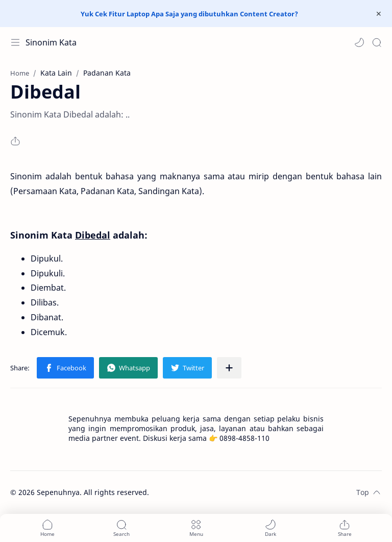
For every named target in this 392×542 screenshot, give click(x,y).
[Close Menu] (379, 14)
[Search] (377, 42)
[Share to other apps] (229, 368)
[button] (359, 42)
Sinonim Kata (51, 42)
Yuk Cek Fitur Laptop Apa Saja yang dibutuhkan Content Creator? (189, 14)
